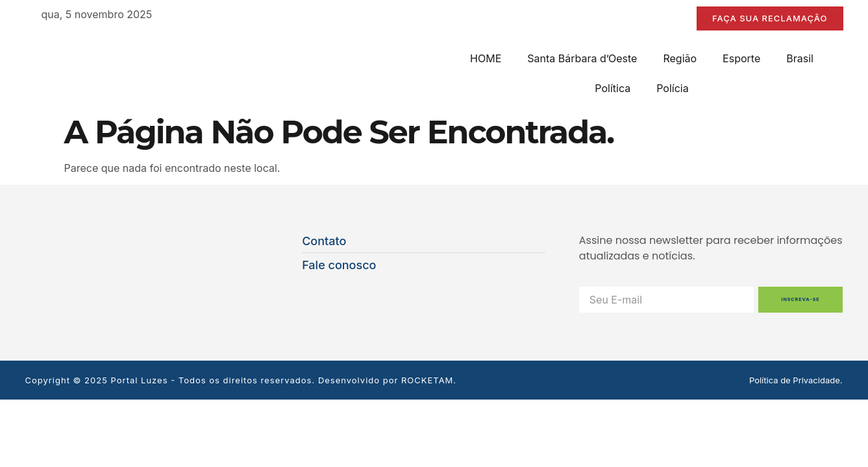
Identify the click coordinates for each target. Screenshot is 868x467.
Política (613, 88)
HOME (486, 58)
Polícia (672, 88)
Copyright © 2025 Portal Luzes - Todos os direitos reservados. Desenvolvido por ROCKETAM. (241, 380)
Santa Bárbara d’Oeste (582, 58)
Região (680, 58)
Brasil (800, 58)
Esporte (741, 58)
